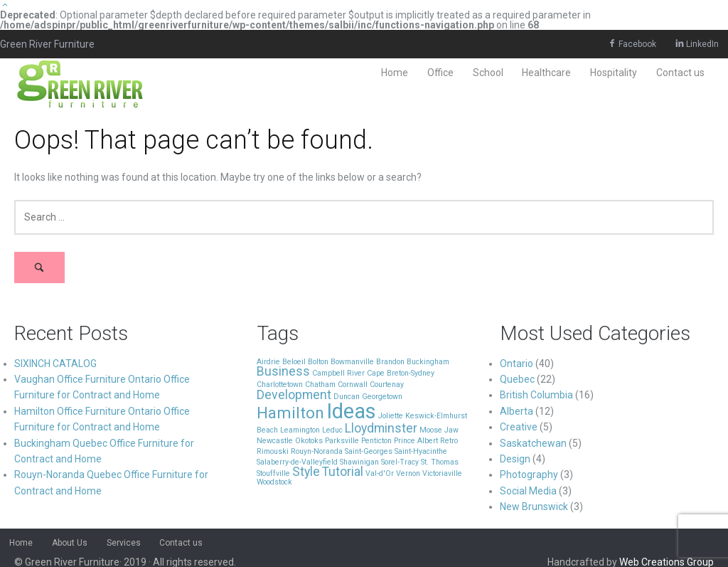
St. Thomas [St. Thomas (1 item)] (440, 462)
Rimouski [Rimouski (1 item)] (273, 451)
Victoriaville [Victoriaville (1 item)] (442, 473)
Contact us (680, 73)
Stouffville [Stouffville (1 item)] (273, 473)
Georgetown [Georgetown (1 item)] (382, 397)
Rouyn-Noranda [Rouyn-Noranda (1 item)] (317, 451)
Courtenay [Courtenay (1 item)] (387, 385)
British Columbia (536, 395)
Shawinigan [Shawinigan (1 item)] (359, 462)
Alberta (516, 411)
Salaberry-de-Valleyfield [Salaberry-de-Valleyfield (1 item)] (297, 462)
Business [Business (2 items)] (283, 371)
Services (124, 543)
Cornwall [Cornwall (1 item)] (353, 385)
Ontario (516, 364)
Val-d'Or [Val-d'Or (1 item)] (380, 473)
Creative (519, 427)
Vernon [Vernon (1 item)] (408, 473)
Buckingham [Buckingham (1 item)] (428, 362)
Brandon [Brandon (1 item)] (390, 362)
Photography (529, 475)
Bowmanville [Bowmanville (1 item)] (352, 362)
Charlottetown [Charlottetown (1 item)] (280, 385)
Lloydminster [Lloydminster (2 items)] (381, 428)
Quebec (517, 379)
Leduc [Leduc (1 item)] (332, 430)
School (488, 73)
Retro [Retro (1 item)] (449, 441)
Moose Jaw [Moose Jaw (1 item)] (439, 430)
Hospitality (614, 73)
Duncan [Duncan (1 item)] (347, 397)
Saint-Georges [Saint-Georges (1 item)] (369, 451)
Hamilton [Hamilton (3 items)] (290, 413)
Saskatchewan (533, 443)
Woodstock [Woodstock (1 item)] (274, 482)
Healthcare (546, 73)
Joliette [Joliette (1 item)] (391, 416)
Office (440, 73)
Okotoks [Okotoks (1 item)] (309, 441)
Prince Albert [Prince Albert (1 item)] (416, 441)
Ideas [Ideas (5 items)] (351, 411)
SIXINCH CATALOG (55, 364)
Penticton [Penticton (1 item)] (376, 441)
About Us (70, 543)
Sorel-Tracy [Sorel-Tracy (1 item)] (400, 462)
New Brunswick (534, 507)
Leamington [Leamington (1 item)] (300, 430)
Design (515, 459)
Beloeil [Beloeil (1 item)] (294, 362)
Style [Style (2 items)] (306, 472)
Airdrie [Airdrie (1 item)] (268, 362)
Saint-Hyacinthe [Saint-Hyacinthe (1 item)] (421, 451)
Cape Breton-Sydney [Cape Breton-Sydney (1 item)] (401, 373)
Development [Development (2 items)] (294, 395)
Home (395, 73)
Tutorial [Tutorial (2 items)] (343, 472)
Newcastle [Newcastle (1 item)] (275, 441)
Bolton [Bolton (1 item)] (318, 362)
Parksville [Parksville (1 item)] (342, 441)
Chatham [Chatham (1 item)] (320, 385)
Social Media (528, 491)
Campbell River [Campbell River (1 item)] (338, 373)
